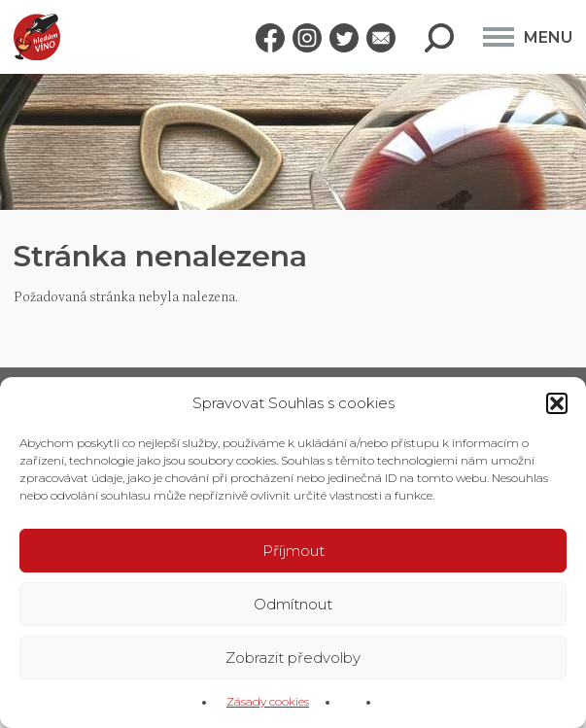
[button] (557, 403)
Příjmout (293, 551)
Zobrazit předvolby (293, 658)
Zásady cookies (268, 701)
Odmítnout (293, 604)
